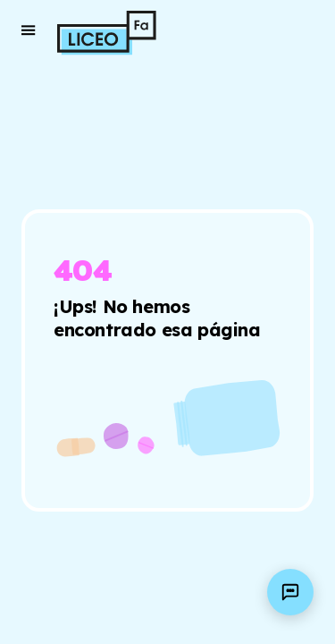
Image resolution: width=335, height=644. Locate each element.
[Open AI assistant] (290, 592)
